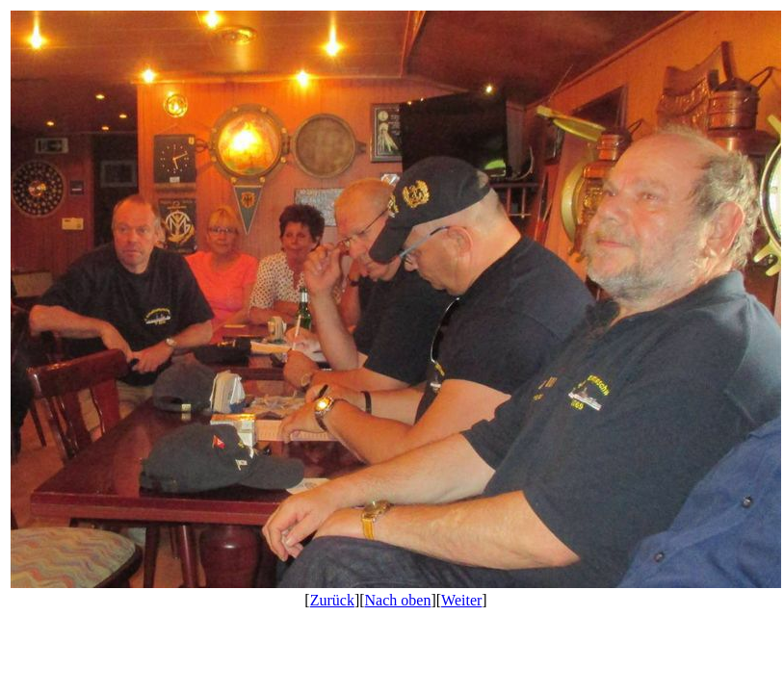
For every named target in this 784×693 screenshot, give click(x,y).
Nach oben (398, 600)
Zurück (332, 600)
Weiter (461, 600)
